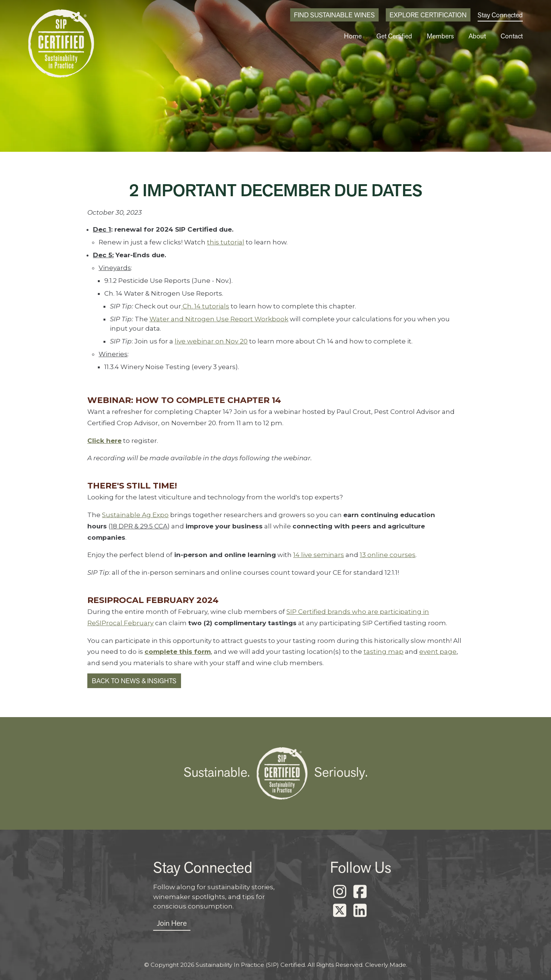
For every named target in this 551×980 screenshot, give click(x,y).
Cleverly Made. (386, 965)
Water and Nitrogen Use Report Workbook (219, 319)
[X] (339, 911)
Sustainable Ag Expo (135, 515)
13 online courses (388, 555)
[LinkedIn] (360, 911)
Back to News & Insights (134, 681)
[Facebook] (360, 892)
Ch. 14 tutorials (205, 306)
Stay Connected (500, 15)
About (477, 36)
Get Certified (394, 36)
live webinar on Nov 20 (211, 341)
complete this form (178, 652)
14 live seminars (319, 555)
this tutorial (226, 242)
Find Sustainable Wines (334, 15)
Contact (512, 36)
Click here (104, 441)
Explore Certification (428, 15)
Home (353, 36)
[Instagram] (339, 892)
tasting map (384, 652)
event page (438, 652)
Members (440, 36)
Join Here (172, 923)
